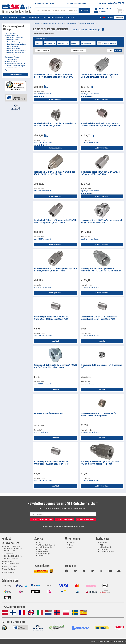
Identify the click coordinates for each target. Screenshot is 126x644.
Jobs (71, 547)
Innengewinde (63, 44)
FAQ (40, 543)
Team (71, 545)
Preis (39, 44)
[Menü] (25, 82)
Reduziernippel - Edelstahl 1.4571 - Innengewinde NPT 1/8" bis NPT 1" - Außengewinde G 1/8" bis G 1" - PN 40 (55, 222)
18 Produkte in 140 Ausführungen (87, 30)
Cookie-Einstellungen (107, 551)
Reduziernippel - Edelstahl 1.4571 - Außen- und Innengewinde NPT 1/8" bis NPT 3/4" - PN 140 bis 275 (102, 222)
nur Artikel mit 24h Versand (109, 43)
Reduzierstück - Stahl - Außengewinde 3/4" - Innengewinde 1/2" (101, 366)
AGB (102, 545)
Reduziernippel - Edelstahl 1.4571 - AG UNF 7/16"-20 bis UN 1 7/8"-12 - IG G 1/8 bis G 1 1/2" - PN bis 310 (54, 173)
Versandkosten (43, 551)
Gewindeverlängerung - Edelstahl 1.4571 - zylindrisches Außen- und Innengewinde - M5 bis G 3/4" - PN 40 (100, 76)
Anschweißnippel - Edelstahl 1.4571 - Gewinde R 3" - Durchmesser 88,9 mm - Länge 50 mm (98, 415)
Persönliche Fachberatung (77, 3)
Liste (110, 50)
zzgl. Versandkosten (43, 94)
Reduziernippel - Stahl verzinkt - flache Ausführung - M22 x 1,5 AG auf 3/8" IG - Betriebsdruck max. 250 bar (55, 366)
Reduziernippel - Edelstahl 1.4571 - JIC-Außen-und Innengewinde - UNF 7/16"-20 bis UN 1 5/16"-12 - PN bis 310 (101, 270)
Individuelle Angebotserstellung (53, 18)
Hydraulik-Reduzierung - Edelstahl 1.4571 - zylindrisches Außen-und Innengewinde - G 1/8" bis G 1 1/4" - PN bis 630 (100, 125)
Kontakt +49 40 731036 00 (111, 3)
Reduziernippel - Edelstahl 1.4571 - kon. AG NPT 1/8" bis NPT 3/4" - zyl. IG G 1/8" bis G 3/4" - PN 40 (101, 173)
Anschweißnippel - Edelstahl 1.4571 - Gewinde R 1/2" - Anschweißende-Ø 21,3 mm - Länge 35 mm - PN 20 (53, 318)
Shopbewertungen (44, 554)
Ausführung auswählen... (56, 99)
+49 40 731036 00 (10, 543)
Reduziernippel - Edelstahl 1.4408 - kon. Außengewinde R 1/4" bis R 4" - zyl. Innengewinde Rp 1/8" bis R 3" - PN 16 (54, 76)
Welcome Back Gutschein (47, 545)
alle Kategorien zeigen (16, 75)
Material (75, 44)
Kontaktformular (8, 572)
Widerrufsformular (106, 547)
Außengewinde (50, 44)
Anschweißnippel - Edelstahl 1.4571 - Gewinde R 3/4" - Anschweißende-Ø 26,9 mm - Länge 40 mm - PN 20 (53, 463)
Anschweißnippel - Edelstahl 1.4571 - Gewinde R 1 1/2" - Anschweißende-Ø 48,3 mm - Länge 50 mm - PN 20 (100, 318)
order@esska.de (8, 569)
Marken (23, 18)
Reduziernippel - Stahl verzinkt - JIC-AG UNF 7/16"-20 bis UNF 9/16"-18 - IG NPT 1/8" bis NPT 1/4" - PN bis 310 (101, 463)
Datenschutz (104, 549)
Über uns (72, 543)
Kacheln (118, 50)
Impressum (104, 543)
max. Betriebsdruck (88, 44)
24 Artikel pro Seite (79, 50)
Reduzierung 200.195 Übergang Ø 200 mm (49, 414)
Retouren (41, 556)
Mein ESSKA (43, 549)
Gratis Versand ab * (45, 3)
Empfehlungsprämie (45, 547)
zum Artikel (56, 341)
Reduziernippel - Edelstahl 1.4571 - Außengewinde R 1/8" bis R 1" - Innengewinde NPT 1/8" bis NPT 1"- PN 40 (55, 270)
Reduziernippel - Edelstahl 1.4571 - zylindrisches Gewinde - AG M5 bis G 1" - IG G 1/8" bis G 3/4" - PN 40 (55, 125)
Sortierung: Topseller (43, 50)
